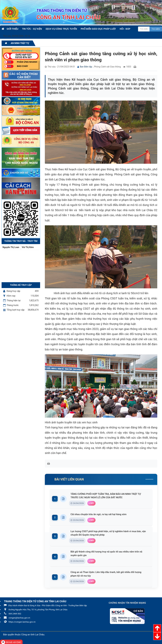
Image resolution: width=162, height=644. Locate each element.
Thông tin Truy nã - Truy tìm (21, 241)
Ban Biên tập (86, 67)
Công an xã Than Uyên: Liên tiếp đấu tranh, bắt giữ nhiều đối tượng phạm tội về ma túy (110, 575)
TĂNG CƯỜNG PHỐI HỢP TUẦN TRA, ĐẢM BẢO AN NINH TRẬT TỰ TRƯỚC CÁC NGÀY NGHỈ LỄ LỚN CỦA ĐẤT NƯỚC (110, 496)
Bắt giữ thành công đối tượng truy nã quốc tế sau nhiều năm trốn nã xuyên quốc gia (110, 554)
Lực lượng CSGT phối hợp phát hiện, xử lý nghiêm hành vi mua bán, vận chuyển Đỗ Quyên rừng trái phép (110, 533)
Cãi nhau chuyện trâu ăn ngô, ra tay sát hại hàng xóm (102, 515)
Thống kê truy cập (21, 285)
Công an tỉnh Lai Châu (33, 635)
